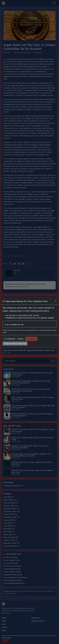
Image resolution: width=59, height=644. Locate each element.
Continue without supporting (15, 344)
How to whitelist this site (14, 325)
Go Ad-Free (31, 339)
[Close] (56, 301)
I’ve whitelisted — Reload (14, 339)
